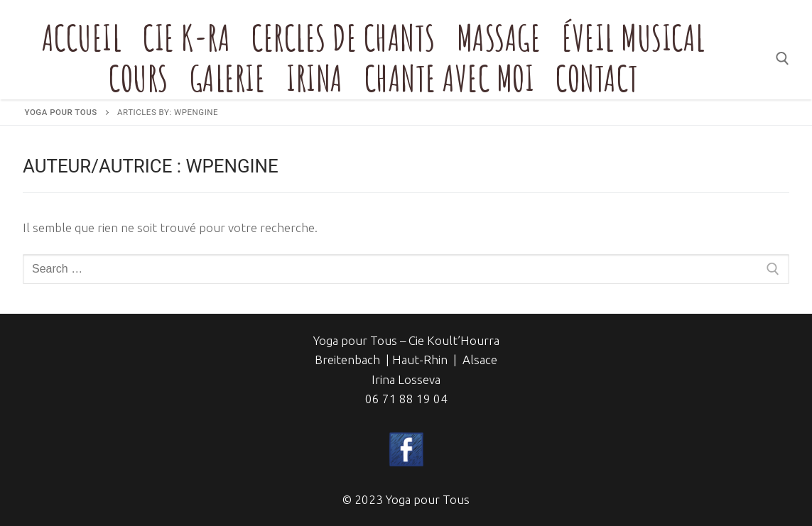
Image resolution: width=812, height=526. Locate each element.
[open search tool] (783, 59)
